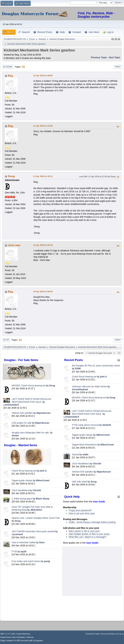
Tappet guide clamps (22, 480)
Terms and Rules (108, 634)
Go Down (8, 67)
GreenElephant (80, 389)
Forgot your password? (80, 510)
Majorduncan (44, 413)
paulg (47, 561)
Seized (76, 454)
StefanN (107, 425)
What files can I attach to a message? (87, 537)
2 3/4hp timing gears (22, 499)
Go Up (6, 340)
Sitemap (30, 637)
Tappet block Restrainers (85, 445)
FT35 (14, 552)
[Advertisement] (32, 593)
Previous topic (99, 57)
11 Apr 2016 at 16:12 (43, 176)
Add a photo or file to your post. (84, 531)
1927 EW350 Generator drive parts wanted (33, 531)
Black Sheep (43, 499)
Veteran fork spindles (22, 413)
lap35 (24, 552)
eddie (85, 454)
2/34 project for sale (22, 423)
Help (97, 634)
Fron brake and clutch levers (26, 561)
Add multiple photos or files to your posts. (89, 534)
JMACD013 (36, 510)
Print (118, 67)
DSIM (78, 368)
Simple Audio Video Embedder (13, 637)
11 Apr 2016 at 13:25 (43, 126)
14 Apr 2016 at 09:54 (43, 292)
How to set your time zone (82, 513)
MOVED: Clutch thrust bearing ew (29, 386)
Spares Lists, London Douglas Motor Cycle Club (36, 518)
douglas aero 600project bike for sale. (31, 433)
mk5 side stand (80, 482)
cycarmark (17, 534)
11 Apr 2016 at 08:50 (43, 76)
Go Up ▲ (120, 634)
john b (43, 471)
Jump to (79, 353)
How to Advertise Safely (24, 542)
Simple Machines (23, 634)
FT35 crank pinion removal (85, 425)
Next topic (115, 57)
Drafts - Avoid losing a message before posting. (92, 522)
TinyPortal (90, 634)
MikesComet (43, 480)
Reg (10, 76)
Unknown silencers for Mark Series (89, 386)
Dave (42, 542)
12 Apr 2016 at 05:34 (43, 245)
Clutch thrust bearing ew (24, 471)
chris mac (14, 245)
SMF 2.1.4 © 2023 (8, 634)
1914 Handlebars (20, 490)
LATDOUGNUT (11, 405)
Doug (52, 386)
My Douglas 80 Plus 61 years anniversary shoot (96, 366)
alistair (15, 435)
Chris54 (37, 490)
